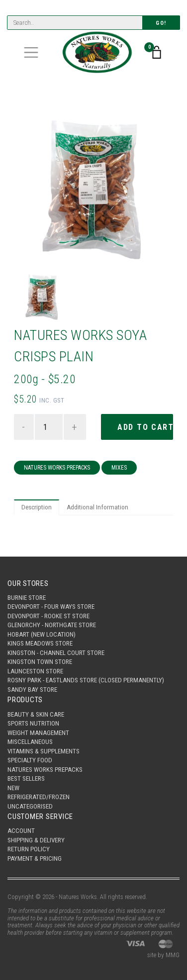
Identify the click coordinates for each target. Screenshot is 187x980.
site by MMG (163, 955)
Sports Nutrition (33, 723)
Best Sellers (26, 778)
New (13, 788)
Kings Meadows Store (40, 643)
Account (21, 831)
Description (37, 507)
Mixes (119, 468)
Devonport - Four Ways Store (51, 607)
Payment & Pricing (35, 858)
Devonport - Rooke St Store (48, 616)
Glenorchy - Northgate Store (52, 625)
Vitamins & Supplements (44, 751)
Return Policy (29, 849)
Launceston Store (35, 671)
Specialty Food (30, 760)
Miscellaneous (30, 742)
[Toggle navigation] (31, 52)
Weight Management (38, 733)
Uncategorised (30, 806)
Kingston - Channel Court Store (56, 653)
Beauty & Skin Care (36, 714)
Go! (161, 23)
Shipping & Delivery (36, 840)
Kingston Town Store (40, 662)
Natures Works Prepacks (57, 468)
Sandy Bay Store (32, 690)
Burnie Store (27, 598)
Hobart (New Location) (42, 634)
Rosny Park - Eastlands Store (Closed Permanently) (86, 680)
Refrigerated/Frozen (39, 797)
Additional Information (97, 507)
